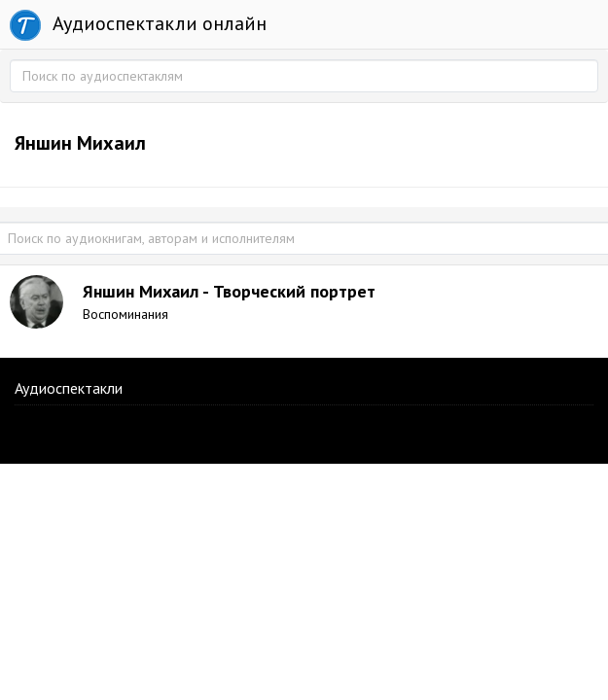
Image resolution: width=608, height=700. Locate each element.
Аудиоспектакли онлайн (138, 25)
